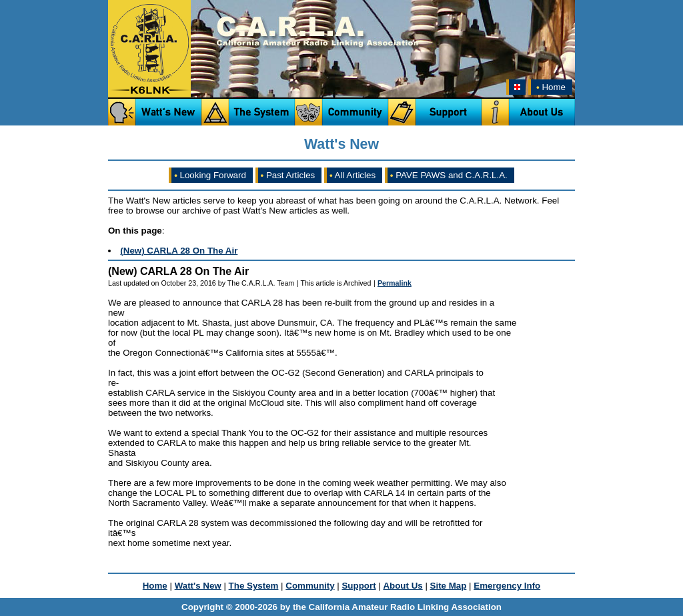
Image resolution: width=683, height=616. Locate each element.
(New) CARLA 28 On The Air (179, 251)
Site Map (449, 586)
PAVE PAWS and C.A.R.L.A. (449, 175)
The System (254, 586)
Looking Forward (210, 175)
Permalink (395, 283)
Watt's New (198, 586)
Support (359, 586)
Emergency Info (507, 586)
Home (550, 87)
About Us (403, 586)
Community (310, 586)
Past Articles (288, 175)
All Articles (353, 175)
